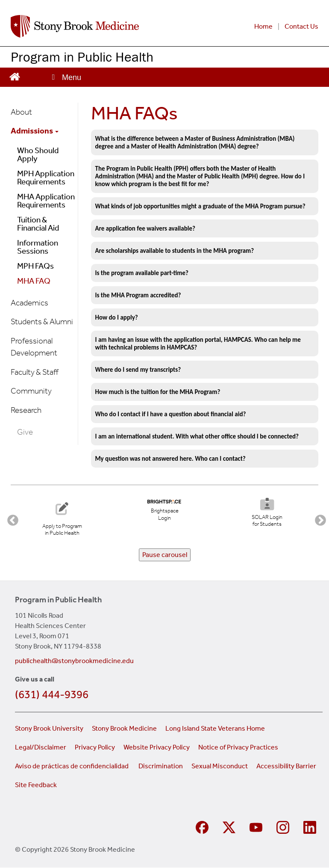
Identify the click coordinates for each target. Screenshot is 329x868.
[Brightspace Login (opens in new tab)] (164, 511)
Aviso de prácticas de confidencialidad (72, 766)
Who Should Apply (38, 154)
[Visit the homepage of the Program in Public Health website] (15, 76)
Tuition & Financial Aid (38, 224)
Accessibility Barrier (286, 766)
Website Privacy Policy (157, 747)
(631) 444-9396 (52, 695)
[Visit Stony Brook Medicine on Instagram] (284, 826)
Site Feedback (36, 785)
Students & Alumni (42, 321)
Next (318, 518)
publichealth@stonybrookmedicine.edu (74, 661)
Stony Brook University (49, 728)
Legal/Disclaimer (41, 747)
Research (26, 410)
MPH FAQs (35, 266)
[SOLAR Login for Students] (267, 514)
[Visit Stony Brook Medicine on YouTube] (257, 826)
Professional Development (34, 347)
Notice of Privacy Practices (238, 747)
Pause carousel (165, 555)
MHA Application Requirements (46, 201)
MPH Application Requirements (46, 178)
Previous (11, 518)
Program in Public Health (82, 57)
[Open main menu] (66, 77)
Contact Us (301, 26)
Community (31, 391)
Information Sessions (38, 247)
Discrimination (161, 766)
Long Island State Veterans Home (215, 728)
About (21, 112)
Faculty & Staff (35, 372)
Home (263, 26)
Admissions (35, 131)
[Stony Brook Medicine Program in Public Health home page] (97, 26)
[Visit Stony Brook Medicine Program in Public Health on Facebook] (203, 826)
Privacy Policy (95, 747)
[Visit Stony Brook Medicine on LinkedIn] (311, 826)
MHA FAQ (34, 281)
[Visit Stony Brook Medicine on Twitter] (230, 826)
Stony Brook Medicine (124, 728)
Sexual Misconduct (220, 766)
